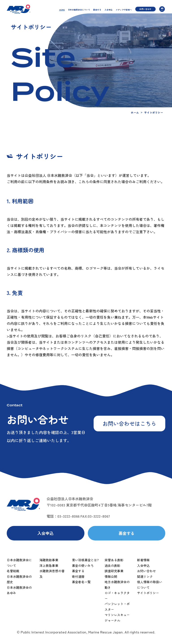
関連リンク (145, 576)
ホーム (135, 112)
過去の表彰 (112, 566)
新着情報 (143, 560)
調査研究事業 (114, 571)
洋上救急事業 (49, 566)
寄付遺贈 (78, 576)
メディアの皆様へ (124, 10)
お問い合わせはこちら (129, 423)
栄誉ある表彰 (114, 560)
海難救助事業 (49, 560)
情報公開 (111, 576)
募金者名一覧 (81, 582)
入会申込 (109, 10)
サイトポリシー (148, 593)
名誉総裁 (13, 571)
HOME (62, 10)
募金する (97, 10)
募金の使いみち (83, 566)
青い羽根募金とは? (85, 560)
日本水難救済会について (79, 10)
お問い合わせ (145, 9)
